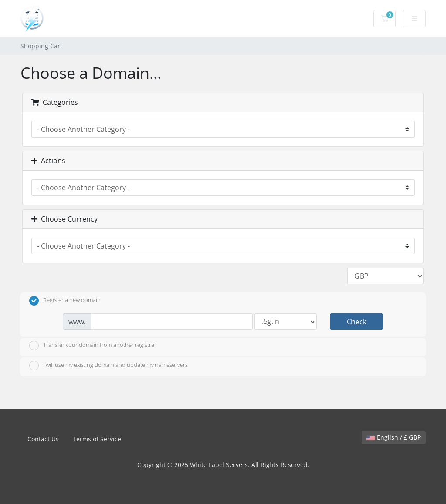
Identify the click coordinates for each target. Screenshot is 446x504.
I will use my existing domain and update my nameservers (108, 366)
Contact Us (43, 439)
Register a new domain (65, 301)
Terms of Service (97, 439)
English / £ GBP (394, 437)
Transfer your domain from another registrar (93, 346)
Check (356, 322)
